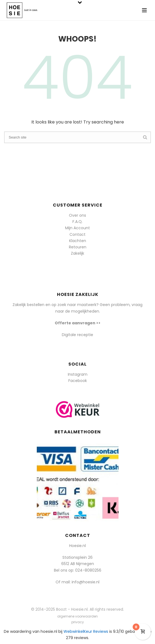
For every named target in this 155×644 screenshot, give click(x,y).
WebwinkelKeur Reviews (86, 631)
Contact (77, 234)
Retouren (78, 247)
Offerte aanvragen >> (78, 323)
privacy (78, 622)
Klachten (78, 241)
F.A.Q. (77, 222)
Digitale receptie (77, 335)
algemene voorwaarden (77, 616)
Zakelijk (77, 253)
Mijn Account (77, 228)
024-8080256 (88, 570)
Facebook (78, 381)
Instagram (78, 374)
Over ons (77, 215)
